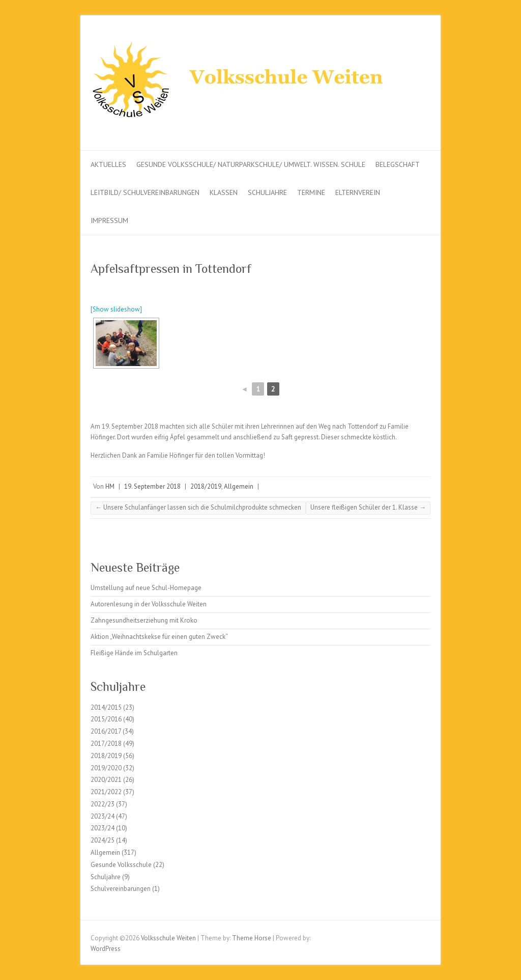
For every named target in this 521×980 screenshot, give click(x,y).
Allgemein (239, 486)
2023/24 (103, 816)
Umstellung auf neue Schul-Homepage (146, 588)
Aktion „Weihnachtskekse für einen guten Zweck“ (159, 637)
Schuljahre (267, 192)
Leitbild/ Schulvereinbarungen (145, 192)
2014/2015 (106, 707)
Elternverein (358, 192)
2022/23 (103, 804)
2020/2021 (106, 780)
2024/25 (103, 840)
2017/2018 (106, 744)
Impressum (109, 220)
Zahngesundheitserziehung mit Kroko (144, 620)
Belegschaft (398, 164)
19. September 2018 (152, 486)
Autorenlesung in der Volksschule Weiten (149, 604)
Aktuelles (108, 164)
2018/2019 (206, 486)
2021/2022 (106, 792)
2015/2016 (106, 719)
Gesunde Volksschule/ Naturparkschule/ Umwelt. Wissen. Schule (251, 164)
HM (110, 486)
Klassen (224, 192)
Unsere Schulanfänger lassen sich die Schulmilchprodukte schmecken (198, 507)
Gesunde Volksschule (121, 865)
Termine (311, 192)
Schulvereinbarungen (121, 889)
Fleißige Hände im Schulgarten (134, 653)
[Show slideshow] (116, 309)
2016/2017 (106, 731)
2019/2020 (106, 768)
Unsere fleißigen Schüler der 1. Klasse (368, 507)
